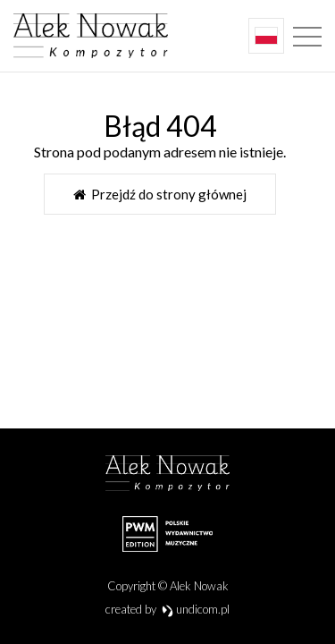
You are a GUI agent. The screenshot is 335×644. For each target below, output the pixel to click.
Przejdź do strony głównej (160, 194)
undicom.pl (196, 609)
